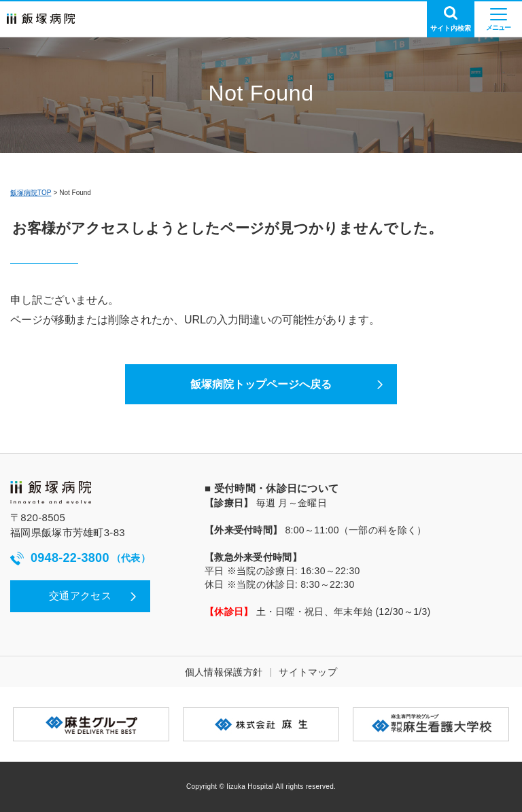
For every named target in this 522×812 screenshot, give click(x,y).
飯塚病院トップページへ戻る (261, 384)
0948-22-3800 (80, 558)
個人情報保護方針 (224, 672)
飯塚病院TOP (31, 193)
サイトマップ (308, 672)
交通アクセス (80, 596)
